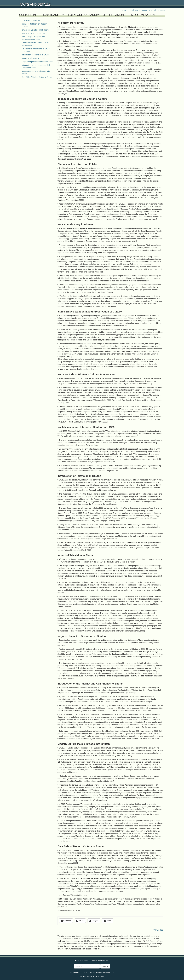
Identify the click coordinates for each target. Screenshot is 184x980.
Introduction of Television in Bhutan (36, 55)
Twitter (80, 921)
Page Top (158, 930)
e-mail (108, 921)
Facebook (66, 921)
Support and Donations (100, 960)
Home (124, 10)
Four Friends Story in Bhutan (33, 33)
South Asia (134, 10)
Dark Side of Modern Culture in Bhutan (37, 77)
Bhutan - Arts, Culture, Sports (153, 10)
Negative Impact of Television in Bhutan (37, 62)
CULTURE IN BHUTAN (31, 20)
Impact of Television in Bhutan (34, 58)
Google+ (94, 921)
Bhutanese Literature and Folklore (35, 30)
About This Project (82, 960)
